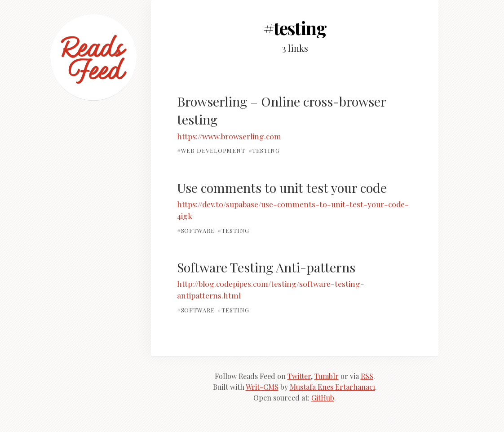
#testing (264, 150)
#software (196, 230)
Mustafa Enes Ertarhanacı (332, 387)
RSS (367, 376)
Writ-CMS (262, 387)
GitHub (323, 398)
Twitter (299, 376)
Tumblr (327, 376)
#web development (211, 150)
